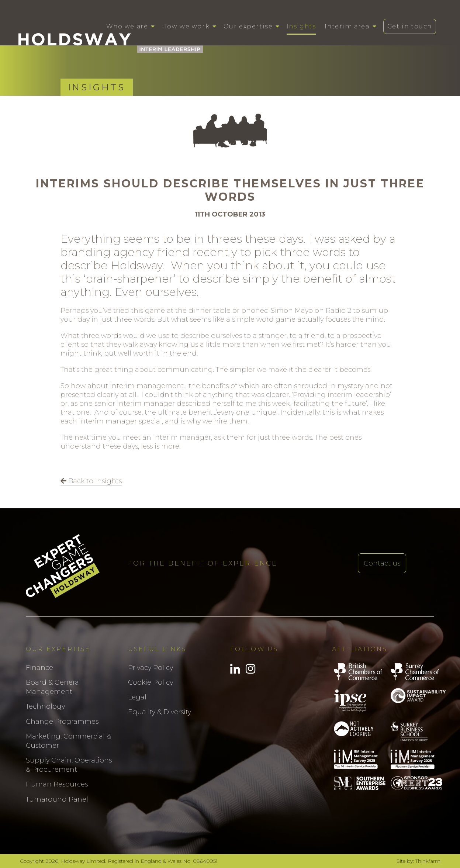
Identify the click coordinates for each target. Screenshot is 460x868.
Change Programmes (62, 722)
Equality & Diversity (160, 712)
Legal (137, 697)
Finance (39, 668)
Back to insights (91, 481)
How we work (186, 26)
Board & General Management (53, 687)
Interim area (347, 26)
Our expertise (248, 26)
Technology (45, 706)
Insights (301, 26)
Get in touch (410, 26)
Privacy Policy (151, 668)
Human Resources (57, 784)
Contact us (382, 563)
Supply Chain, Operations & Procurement (69, 765)
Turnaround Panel (57, 799)
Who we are (127, 26)
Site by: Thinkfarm (419, 861)
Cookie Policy (151, 682)
